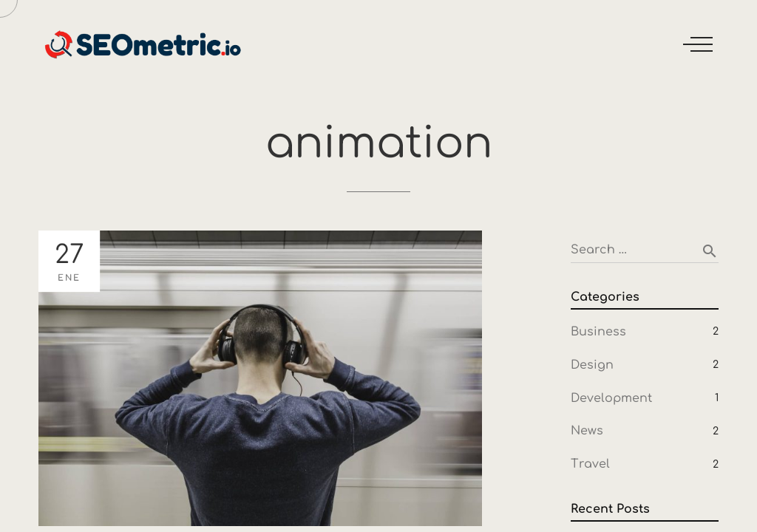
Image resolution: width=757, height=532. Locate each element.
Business (598, 332)
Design (592, 365)
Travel (590, 464)
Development (611, 398)
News (587, 431)
